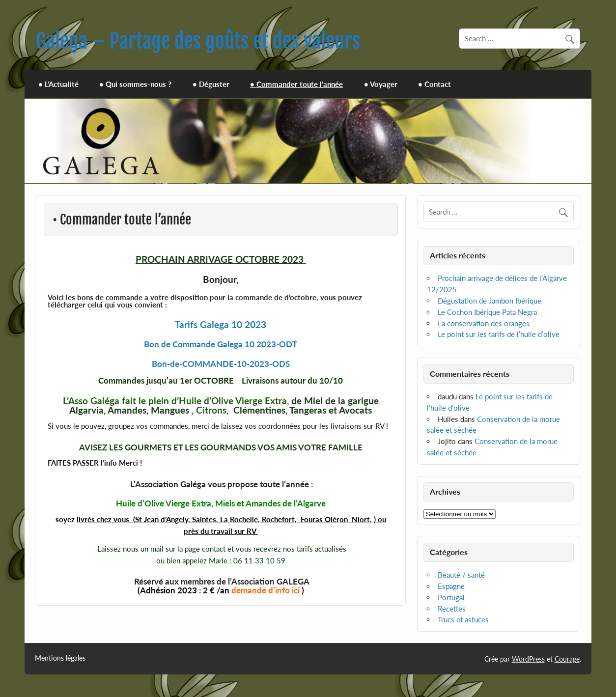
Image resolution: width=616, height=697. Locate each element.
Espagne (451, 586)
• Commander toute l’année (296, 84)
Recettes (452, 609)
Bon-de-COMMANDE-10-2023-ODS (221, 364)
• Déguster (211, 84)
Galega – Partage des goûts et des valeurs (198, 41)
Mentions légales (60, 658)
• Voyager (381, 84)
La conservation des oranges (484, 323)
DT (292, 344)
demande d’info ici (266, 590)
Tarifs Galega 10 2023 (221, 324)
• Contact (434, 84)
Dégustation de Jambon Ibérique (490, 301)
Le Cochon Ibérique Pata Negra (487, 312)
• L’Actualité (58, 84)
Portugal (451, 597)
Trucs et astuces (463, 619)
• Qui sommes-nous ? (135, 84)
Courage (567, 659)
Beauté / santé (461, 575)
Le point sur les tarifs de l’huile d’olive (499, 334)
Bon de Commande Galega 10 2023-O (215, 344)
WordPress (528, 659)
